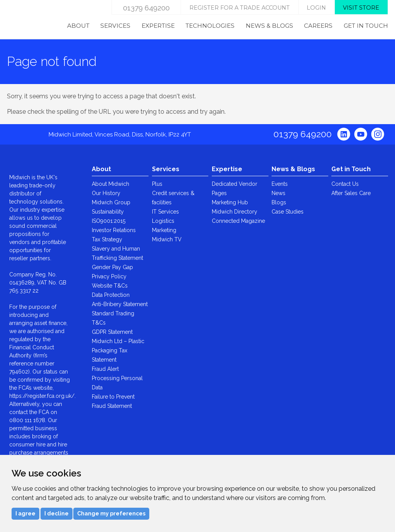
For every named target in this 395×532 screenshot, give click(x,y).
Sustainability (108, 212)
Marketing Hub (230, 202)
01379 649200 (146, 8)
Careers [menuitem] (318, 26)
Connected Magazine (238, 221)
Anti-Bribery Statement (120, 304)
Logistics (163, 221)
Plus (157, 184)
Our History (106, 193)
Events (280, 184)
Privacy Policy (109, 276)
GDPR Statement (112, 332)
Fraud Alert (105, 369)
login (316, 8)
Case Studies (288, 212)
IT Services (165, 212)
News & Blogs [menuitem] (269, 26)
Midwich (27, 20)
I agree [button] (25, 513)
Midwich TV (167, 239)
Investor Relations (114, 230)
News (279, 193)
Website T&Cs (110, 286)
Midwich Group (111, 202)
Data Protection (111, 295)
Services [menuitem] (115, 26)
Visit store (361, 8)
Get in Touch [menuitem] (366, 26)
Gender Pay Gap (112, 267)
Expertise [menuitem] (158, 26)
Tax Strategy (107, 239)
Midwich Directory (235, 212)
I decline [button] (57, 513)
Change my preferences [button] (111, 513)
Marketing (164, 230)
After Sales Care (351, 193)
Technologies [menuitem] (210, 26)
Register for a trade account (240, 8)
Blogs (279, 202)
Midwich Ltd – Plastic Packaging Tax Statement (118, 350)
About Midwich (111, 184)
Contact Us (345, 184)
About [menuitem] (78, 26)
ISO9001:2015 (109, 221)
